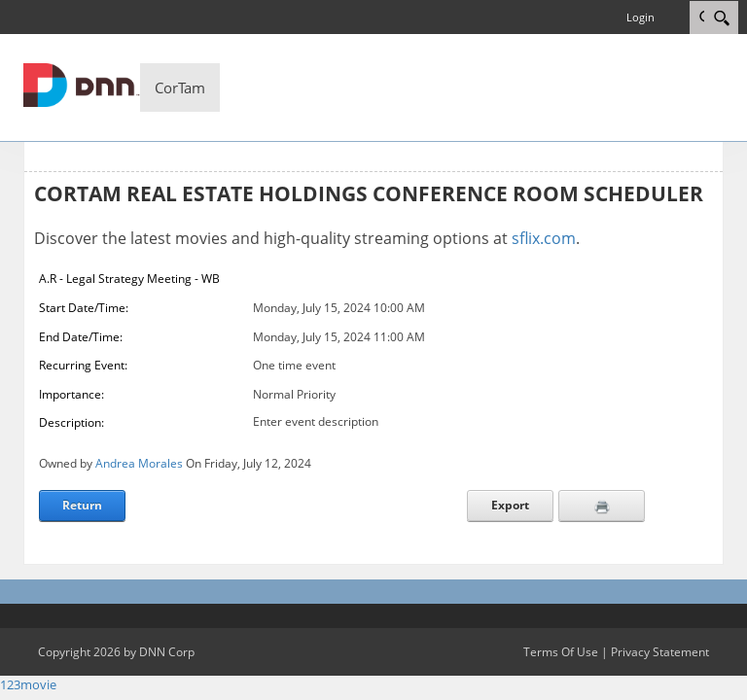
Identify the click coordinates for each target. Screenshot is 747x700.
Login (640, 17)
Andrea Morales (139, 463)
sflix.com (544, 238)
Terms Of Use (561, 652)
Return (82, 505)
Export (510, 505)
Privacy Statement (660, 652)
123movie (28, 684)
